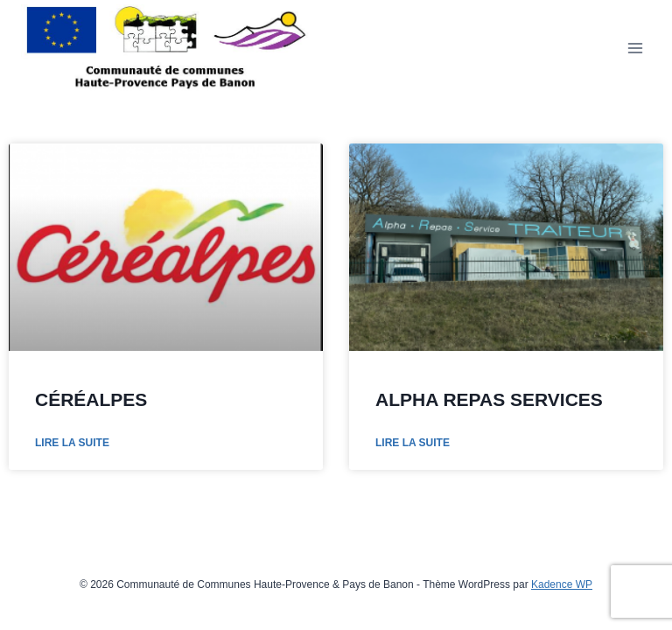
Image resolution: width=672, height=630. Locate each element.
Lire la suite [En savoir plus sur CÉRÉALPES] (72, 443)
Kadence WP (562, 584)
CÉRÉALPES (91, 399)
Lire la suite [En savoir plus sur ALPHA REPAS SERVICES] (413, 443)
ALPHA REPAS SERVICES (489, 399)
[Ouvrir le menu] (635, 48)
